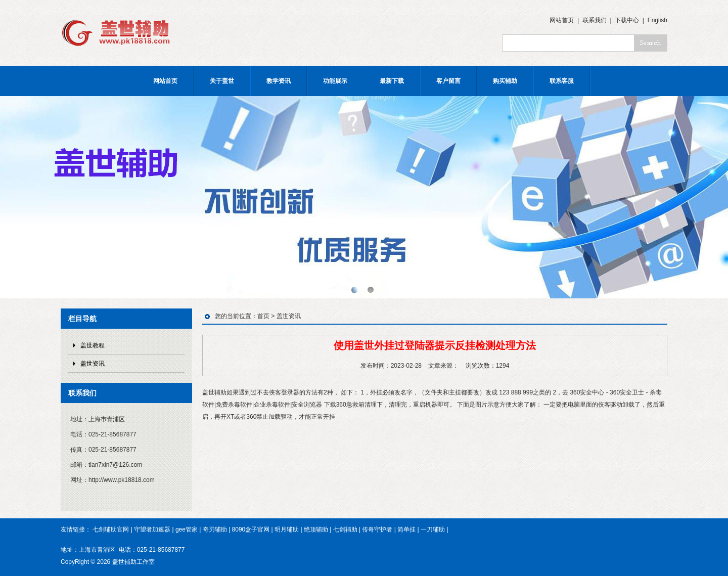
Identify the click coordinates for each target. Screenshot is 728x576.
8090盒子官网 (251, 529)
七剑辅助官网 (111, 529)
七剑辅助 (345, 529)
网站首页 (562, 20)
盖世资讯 (93, 364)
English (657, 20)
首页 (263, 316)
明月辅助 (287, 529)
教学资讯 (279, 81)
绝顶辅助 (316, 529)
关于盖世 (222, 81)
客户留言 (448, 81)
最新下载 (392, 81)
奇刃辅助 (215, 529)
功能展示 (335, 81)
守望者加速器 (152, 529)
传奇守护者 (377, 529)
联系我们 (595, 20)
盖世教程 (93, 345)
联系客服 (562, 81)
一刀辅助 (433, 529)
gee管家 (187, 529)
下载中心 (627, 20)
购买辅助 (505, 81)
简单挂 (406, 529)
